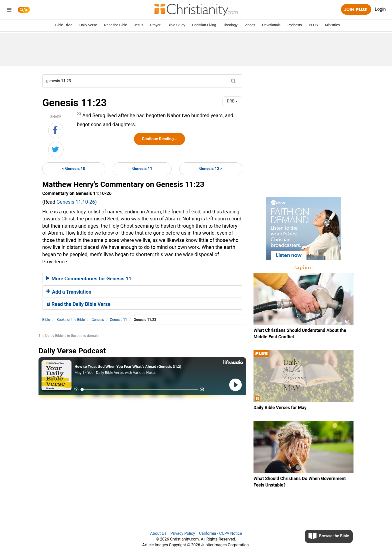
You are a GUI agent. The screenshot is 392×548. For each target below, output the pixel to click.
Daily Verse (88, 25)
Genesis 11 (142, 169)
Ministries (332, 25)
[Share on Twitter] (56, 150)
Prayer (155, 25)
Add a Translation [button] (69, 292)
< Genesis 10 (74, 169)
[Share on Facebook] (56, 130)
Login (380, 9)
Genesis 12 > (211, 169)
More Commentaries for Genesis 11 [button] (89, 279)
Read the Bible (115, 25)
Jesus (139, 25)
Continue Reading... (159, 139)
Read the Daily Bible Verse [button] (78, 304)
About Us (158, 533)
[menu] (9, 11)
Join (356, 10)
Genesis (98, 320)
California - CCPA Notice (220, 533)
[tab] (142, 278)
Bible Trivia (64, 25)
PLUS (313, 25)
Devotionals (271, 25)
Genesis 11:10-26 (76, 202)
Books (71, 320)
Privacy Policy (183, 533)
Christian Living (204, 25)
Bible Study (176, 25)
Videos (250, 25)
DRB (232, 101)
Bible (46, 320)
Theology (230, 25)
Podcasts (295, 25)
